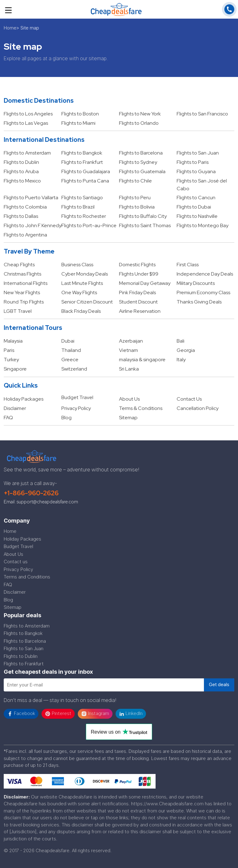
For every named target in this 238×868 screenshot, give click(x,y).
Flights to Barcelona (141, 153)
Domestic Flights (137, 265)
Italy (181, 360)
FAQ (8, 418)
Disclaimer (15, 408)
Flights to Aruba (21, 171)
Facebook (21, 713)
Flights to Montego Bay (203, 225)
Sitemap (128, 418)
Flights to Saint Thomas (145, 225)
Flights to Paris (193, 162)
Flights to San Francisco (202, 114)
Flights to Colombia (25, 207)
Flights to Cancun (196, 198)
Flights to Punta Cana (85, 181)
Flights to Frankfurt (82, 162)
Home (10, 28)
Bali (181, 341)
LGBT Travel (18, 311)
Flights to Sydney (138, 162)
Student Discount (138, 302)
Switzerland (74, 369)
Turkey (11, 360)
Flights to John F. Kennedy (33, 225)
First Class (188, 265)
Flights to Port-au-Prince (89, 225)
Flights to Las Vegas (26, 123)
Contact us (16, 562)
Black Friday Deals (81, 311)
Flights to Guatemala (142, 171)
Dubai (68, 341)
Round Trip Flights (24, 302)
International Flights (26, 283)
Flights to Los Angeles (28, 114)
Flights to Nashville (197, 216)
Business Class (77, 265)
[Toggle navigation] (8, 9)
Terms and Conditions (27, 577)
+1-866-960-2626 (31, 493)
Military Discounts (196, 283)
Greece (70, 360)
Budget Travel (77, 397)
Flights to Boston (80, 114)
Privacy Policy (76, 408)
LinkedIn (131, 713)
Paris (9, 350)
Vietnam (128, 350)
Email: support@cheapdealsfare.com (41, 502)
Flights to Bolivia (137, 207)
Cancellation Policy (198, 408)
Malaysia (13, 341)
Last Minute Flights (82, 283)
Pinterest (58, 713)
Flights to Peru (135, 198)
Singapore (15, 369)
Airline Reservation (140, 311)
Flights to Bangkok (82, 153)
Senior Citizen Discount (87, 302)
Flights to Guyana (196, 171)
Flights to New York (140, 114)
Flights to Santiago (82, 198)
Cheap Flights (19, 265)
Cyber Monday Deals (85, 274)
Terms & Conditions (141, 408)
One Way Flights (79, 292)
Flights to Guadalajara (86, 171)
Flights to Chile (135, 181)
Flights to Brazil (78, 207)
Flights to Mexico (22, 181)
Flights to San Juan (198, 153)
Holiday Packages (24, 399)
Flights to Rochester (84, 216)
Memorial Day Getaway (145, 283)
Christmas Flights (22, 274)
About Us (129, 399)
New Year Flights (22, 292)
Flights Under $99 (139, 274)
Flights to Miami (78, 123)
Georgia (186, 350)
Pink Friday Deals (137, 292)
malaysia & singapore (142, 360)
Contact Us (189, 399)
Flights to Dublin (21, 162)
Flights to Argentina (25, 235)
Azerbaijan (131, 341)
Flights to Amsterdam (27, 153)
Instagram (95, 713)
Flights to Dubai (194, 207)
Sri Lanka (129, 369)
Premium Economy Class (203, 292)
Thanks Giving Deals (199, 302)
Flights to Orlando (139, 123)
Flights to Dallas (21, 216)
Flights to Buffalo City (143, 216)
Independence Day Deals (205, 274)
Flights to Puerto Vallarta (31, 198)
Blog (66, 418)
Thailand (71, 350)
